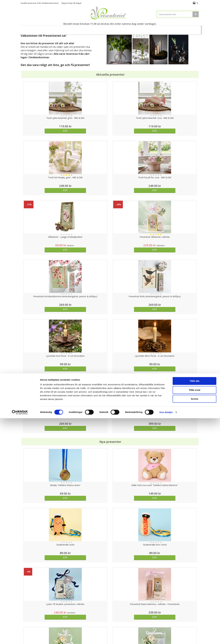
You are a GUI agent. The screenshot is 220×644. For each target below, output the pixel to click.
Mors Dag (42, 29)
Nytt (28, 29)
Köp (43, 131)
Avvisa (194, 625)
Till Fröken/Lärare (63, 29)
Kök (143, 29)
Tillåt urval (195, 616)
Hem (132, 29)
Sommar (81, 29)
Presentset (98, 29)
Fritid (155, 29)
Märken (180, 29)
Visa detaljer (166, 638)
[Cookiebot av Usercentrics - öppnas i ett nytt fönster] (20, 638)
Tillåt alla (194, 607)
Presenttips (116, 29)
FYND (192, 29)
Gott (167, 29)
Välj (177, 449)
